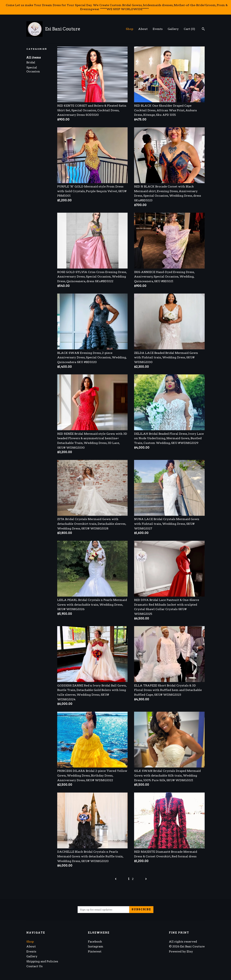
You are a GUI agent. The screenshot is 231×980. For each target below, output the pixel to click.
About (143, 29)
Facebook (95, 942)
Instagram (96, 946)
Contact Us (34, 966)
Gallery (173, 29)
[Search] (203, 29)
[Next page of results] (146, 879)
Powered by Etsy (181, 951)
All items (34, 58)
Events (158, 29)
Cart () (189, 29)
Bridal (31, 62)
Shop (129, 29)
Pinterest (95, 951)
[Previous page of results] (116, 879)
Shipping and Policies (42, 961)
